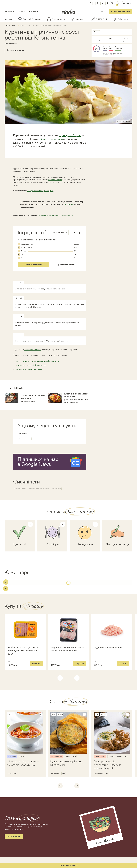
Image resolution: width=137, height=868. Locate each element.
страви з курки (56, 489)
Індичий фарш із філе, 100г (109, 647)
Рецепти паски (58, 19)
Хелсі (22, 12)
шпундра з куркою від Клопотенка (31, 365)
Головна (7, 25)
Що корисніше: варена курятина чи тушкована (33, 398)
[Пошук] (90, 3)
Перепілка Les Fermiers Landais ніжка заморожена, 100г (68, 649)
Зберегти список (66, 265)
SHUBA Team (13, 43)
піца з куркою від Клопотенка (29, 369)
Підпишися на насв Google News (38, 462)
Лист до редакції (117, 544)
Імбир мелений (26, 248)
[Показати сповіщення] (119, 3)
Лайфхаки (33, 12)
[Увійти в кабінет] (127, 3)
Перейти (36, 664)
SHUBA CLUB (102, 19)
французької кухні (70, 135)
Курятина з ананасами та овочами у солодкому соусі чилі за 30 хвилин (76, 398)
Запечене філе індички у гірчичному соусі (56, 215)
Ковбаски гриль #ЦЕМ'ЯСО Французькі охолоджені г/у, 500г (23, 651)
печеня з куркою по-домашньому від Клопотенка (38, 361)
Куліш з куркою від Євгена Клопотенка (66, 763)
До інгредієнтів (15, 50)
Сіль (23, 254)
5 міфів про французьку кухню (40, 191)
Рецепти (10, 12)
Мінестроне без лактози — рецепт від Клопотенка (23, 763)
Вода (23, 258)
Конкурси (79, 19)
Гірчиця (24, 251)
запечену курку (55, 180)
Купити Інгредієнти (33, 265)
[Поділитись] (6, 589)
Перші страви (12, 756)
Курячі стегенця (27, 244)
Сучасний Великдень (32, 19)
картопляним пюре (33, 350)
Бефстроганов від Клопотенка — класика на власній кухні (107, 765)
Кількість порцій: (60, 233)
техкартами (69, 204)
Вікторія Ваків (99, 774)
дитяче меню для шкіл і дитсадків (39, 489)
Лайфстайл (123, 19)
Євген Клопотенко (51, 139)
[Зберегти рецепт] (41, 714)
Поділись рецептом (121, 12)
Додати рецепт (14, 836)
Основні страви (25, 25)
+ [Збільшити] (80, 233)
